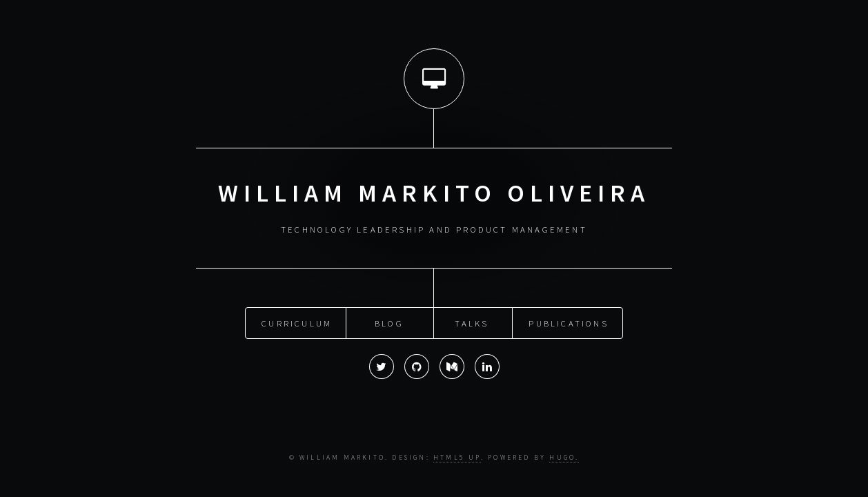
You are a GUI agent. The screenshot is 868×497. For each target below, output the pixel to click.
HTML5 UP (457, 458)
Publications (568, 322)
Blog (389, 322)
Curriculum (297, 322)
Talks (472, 322)
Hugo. (564, 458)
